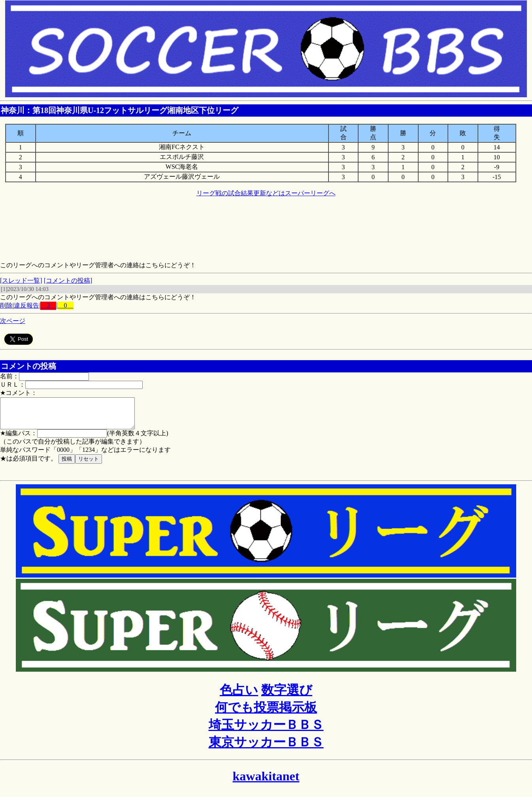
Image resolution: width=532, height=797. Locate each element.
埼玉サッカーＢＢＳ (266, 731)
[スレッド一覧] (21, 280)
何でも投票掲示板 (266, 713)
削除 (6, 305)
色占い (239, 696)
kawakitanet (266, 782)
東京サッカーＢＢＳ (266, 748)
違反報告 (26, 305)
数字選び (287, 696)
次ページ (13, 321)
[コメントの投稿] (68, 280)
